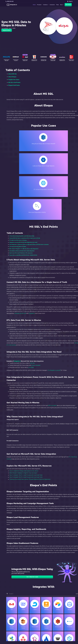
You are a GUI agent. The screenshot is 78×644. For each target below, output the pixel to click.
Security (45, 625)
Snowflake (31, 299)
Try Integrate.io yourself (54, 302)
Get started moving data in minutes (18, 178)
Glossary (46, 630)
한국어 (66, 632)
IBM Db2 (32, 295)
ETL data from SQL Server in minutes (18, 172)
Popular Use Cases (14, 80)
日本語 (66, 630)
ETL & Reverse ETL (28, 615)
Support (25, 625)
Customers (67, 613)
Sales (24, 623)
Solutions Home (27, 613)
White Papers (68, 615)
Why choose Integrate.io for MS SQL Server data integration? (24, 180)
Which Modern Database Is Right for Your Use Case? (23, 404)
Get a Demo (68, 5)
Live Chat (46, 615)
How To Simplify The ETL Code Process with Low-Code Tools (26, 406)
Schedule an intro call (20, 245)
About (66, 619)
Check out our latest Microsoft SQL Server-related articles (23, 186)
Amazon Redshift (36, 297)
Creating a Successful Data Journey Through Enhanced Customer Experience (30, 411)
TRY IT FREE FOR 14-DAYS (32, 508)
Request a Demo (7, 30)
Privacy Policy (47, 628)
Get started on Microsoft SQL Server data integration (22, 182)
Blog (45, 613)
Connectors (52, 5)
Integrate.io (32, 245)
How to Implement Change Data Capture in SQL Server (24, 402)
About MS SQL (13, 74)
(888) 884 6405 (10, 1)
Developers (26, 627)
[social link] (6, 624)
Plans (57, 5)
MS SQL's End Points (14, 82)
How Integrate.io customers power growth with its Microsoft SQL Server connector (29, 176)
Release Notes (27, 628)
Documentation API (48, 623)
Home (33, 5)
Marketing (25, 621)
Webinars (67, 617)
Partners (67, 621)
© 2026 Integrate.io (10, 637)
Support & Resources (49, 617)
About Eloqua (12, 77)
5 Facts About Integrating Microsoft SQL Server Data (22, 167)
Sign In (70, 1)
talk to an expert (52, 337)
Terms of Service (69, 637)
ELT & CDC (25, 617)
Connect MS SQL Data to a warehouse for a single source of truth (25, 169)
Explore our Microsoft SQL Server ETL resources (21, 184)
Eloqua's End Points (14, 85)
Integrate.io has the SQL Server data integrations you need (23, 174)
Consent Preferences (49, 632)
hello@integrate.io (11, 617)
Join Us (67, 623)
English (67, 628)
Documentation (47, 621)
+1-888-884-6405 (11, 621)
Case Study (25, 53)
